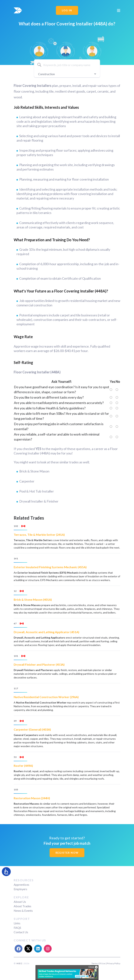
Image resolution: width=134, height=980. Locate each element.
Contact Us (21, 932)
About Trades (22, 906)
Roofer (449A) (23, 766)
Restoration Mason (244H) (32, 798)
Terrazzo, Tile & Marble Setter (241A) (39, 535)
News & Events (23, 911)
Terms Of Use (98, 963)
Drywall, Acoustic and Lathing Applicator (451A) (46, 632)
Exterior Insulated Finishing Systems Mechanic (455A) (50, 567)
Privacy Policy (114, 963)
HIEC (19, 963)
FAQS (17, 928)
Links (17, 923)
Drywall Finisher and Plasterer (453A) (39, 664)
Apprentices (21, 885)
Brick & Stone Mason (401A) (33, 599)
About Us (20, 902)
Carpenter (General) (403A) (32, 729)
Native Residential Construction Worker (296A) (46, 697)
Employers (20, 889)
